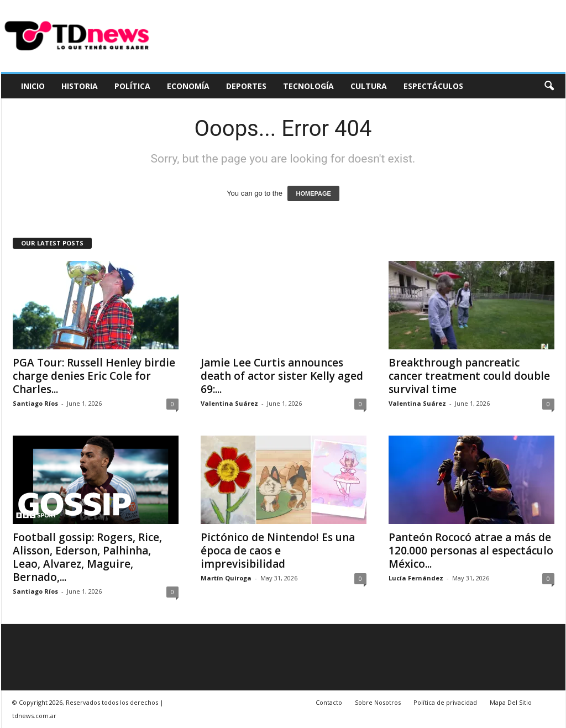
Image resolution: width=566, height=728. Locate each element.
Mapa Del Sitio (511, 702)
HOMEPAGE (313, 193)
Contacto (329, 702)
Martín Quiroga (226, 578)
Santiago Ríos (35, 403)
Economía (188, 86)
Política (132, 86)
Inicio (33, 86)
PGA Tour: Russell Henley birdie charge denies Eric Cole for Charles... (94, 376)
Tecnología (308, 86)
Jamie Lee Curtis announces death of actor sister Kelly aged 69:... (282, 376)
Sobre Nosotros (378, 702)
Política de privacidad (445, 702)
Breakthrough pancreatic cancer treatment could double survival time (469, 376)
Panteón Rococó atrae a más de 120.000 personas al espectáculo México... (471, 551)
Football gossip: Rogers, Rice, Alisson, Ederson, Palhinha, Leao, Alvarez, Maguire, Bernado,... (87, 557)
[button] (549, 86)
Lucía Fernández (416, 578)
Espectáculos (433, 86)
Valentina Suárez (229, 403)
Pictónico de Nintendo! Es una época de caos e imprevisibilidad (278, 551)
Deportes (246, 86)
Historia (80, 86)
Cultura (369, 86)
